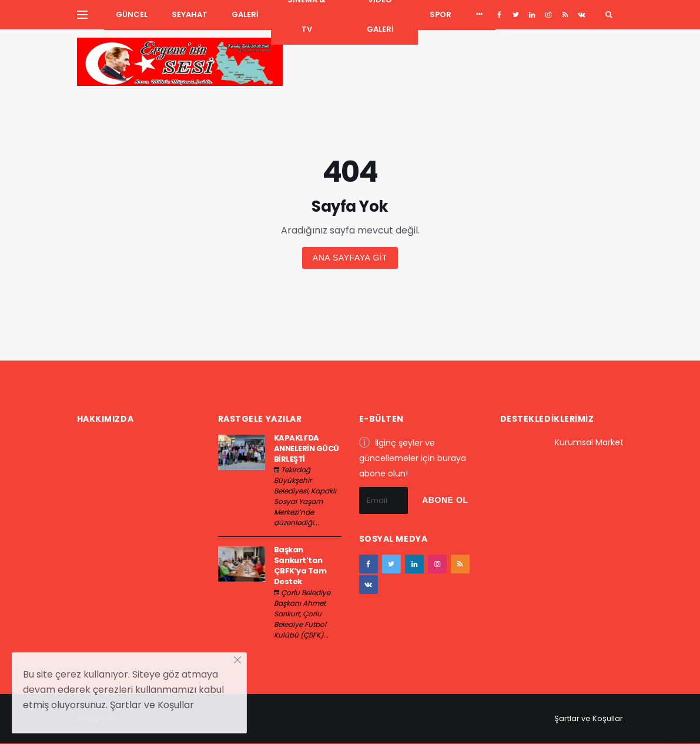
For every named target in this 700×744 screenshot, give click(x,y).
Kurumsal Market (589, 442)
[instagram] (549, 15)
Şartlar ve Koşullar (589, 718)
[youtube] (565, 15)
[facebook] (499, 15)
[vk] (582, 15)
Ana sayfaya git (350, 258)
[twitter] (516, 15)
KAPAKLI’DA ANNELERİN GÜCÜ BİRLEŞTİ (307, 448)
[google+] (532, 15)
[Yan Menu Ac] (82, 15)
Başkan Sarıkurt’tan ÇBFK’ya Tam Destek (300, 566)
